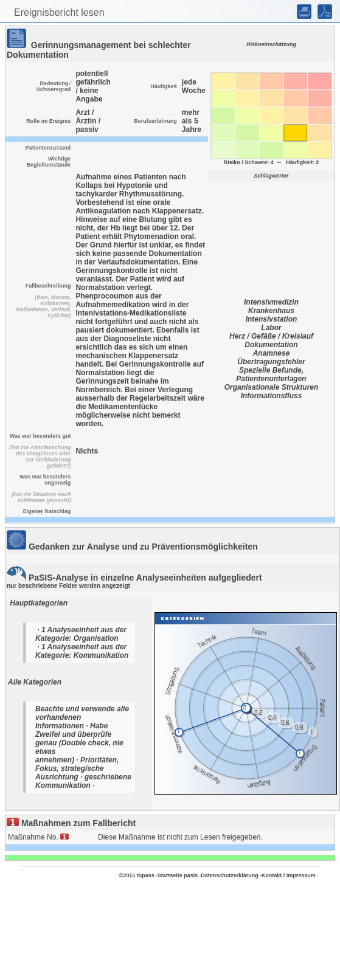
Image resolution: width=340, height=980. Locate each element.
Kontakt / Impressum (289, 875)
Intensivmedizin (271, 302)
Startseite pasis (178, 875)
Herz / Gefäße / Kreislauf (271, 336)
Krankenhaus (271, 311)
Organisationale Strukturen (272, 387)
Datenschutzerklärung (230, 875)
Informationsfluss (272, 396)
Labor (271, 328)
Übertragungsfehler (271, 362)
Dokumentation (271, 345)
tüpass (146, 875)
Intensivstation (272, 319)
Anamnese (272, 353)
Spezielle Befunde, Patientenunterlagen (271, 374)
